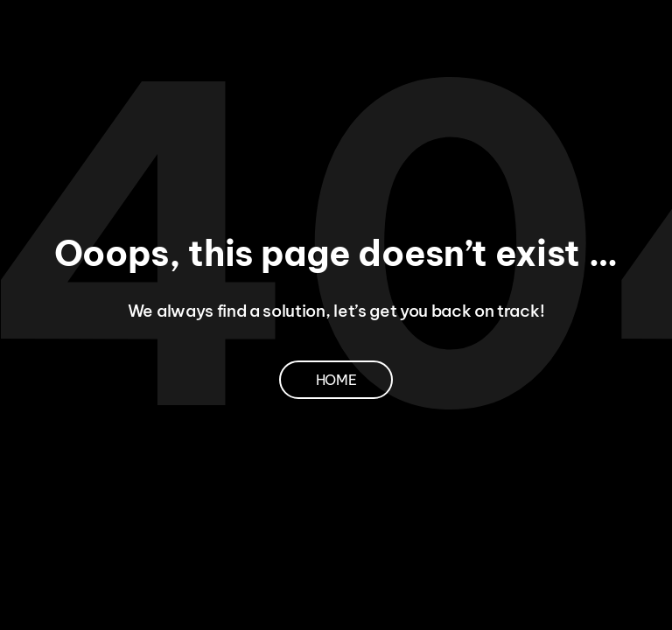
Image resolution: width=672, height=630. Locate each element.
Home (336, 380)
